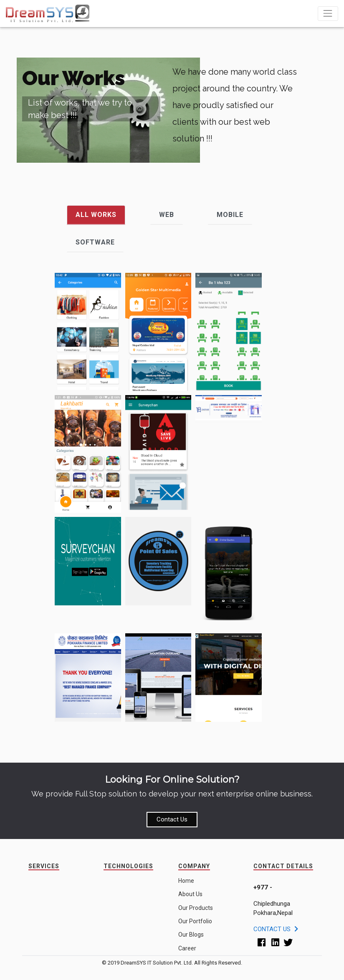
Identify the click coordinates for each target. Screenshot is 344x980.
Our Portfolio (195, 921)
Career (187, 948)
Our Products (196, 908)
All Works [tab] (96, 215)
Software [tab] (95, 242)
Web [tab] (167, 215)
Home (186, 881)
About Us (190, 894)
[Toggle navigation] (328, 14)
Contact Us (172, 819)
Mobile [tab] (230, 215)
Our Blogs (191, 935)
